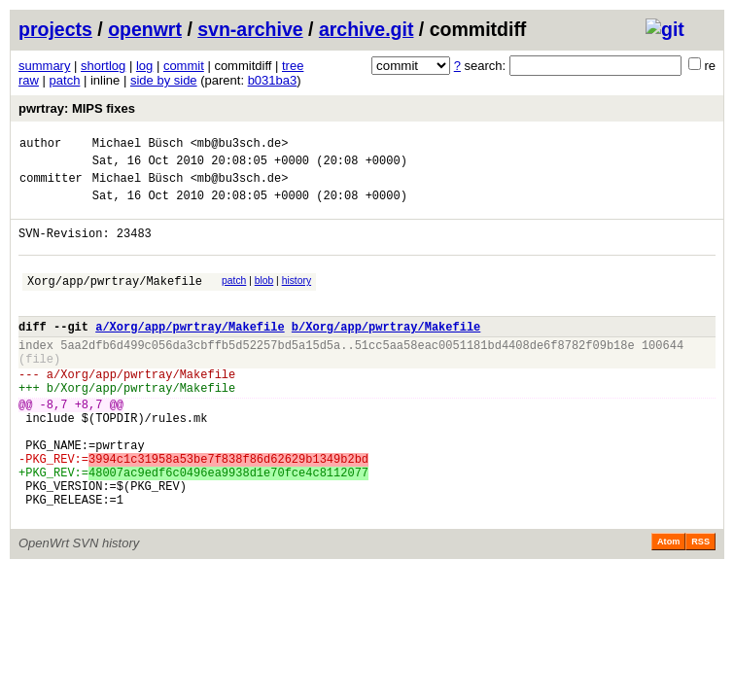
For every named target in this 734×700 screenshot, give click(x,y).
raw (29, 80)
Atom (668, 606)
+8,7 (89, 445)
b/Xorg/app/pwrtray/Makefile (386, 352)
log (144, 66)
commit (184, 66)
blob (264, 298)
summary (44, 66)
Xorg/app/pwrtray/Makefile (115, 301)
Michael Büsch (138, 145)
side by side (164, 80)
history (297, 298)
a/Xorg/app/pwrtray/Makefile (190, 352)
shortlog (103, 66)
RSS (700, 606)
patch (65, 80)
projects (55, 29)
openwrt (145, 29)
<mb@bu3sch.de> (240, 145)
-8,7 (54, 445)
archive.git (367, 29)
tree (293, 66)
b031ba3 (273, 80)
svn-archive (250, 29)
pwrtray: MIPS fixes (77, 108)
